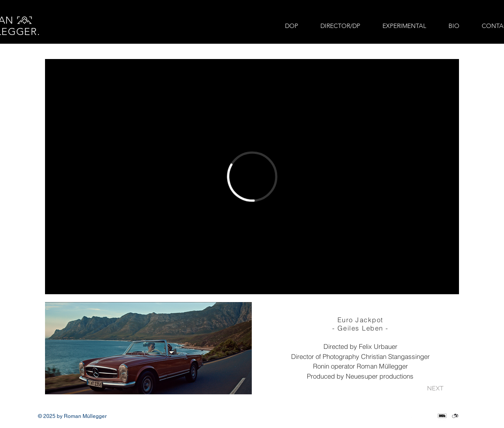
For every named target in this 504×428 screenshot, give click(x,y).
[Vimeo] (416, 416)
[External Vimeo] (252, 177)
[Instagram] (403, 416)
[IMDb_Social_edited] (442, 416)
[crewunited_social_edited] (455, 416)
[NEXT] (436, 388)
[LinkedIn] (429, 416)
